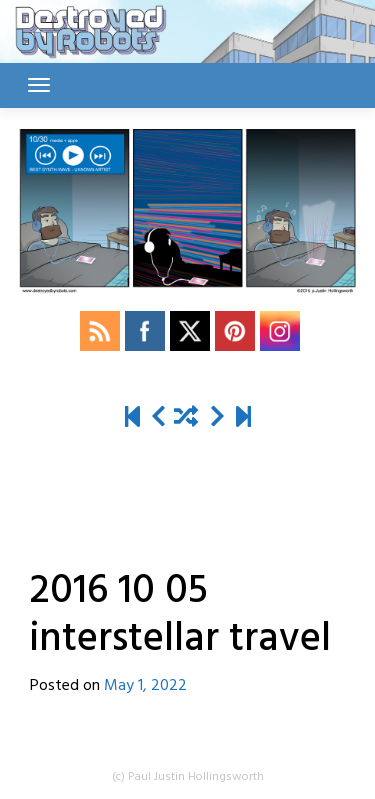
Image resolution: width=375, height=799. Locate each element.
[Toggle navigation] (39, 85)
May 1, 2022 (145, 686)
